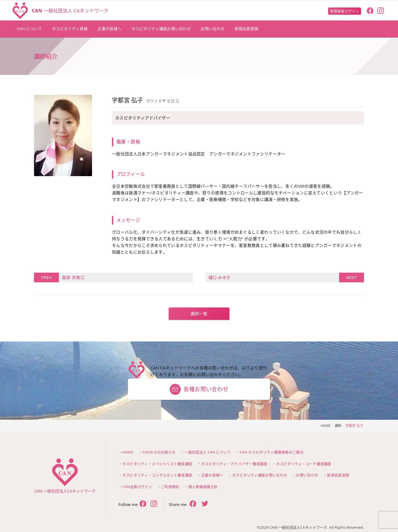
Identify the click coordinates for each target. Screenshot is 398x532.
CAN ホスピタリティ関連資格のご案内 (272, 452)
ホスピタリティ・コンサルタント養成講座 (157, 475)
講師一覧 (199, 314)
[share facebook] (193, 504)
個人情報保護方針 (203, 487)
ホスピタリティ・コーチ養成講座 (304, 464)
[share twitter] (205, 504)
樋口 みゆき (274, 277)
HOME (128, 452)
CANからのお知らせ (159, 452)
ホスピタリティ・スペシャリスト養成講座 (157, 464)
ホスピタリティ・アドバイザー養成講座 (234, 464)
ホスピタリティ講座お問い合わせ (260, 475)
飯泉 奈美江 (72, 277)
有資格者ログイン (345, 11)
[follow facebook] (370, 11)
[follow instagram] (381, 11)
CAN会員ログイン (137, 487)
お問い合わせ (307, 475)
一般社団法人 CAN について (208, 452)
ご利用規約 (170, 487)
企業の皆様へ (212, 475)
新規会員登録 (338, 475)
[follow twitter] (154, 504)
